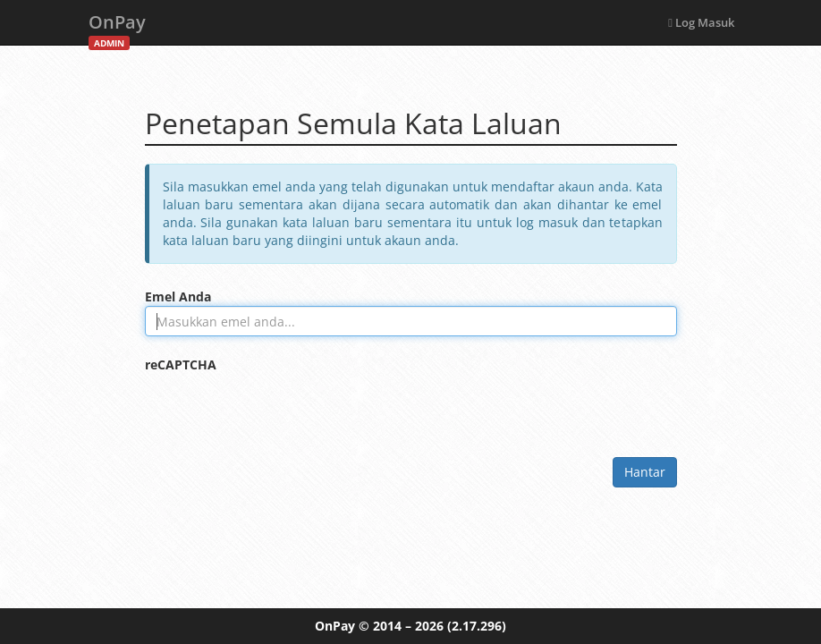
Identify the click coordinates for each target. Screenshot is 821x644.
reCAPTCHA (181, 364)
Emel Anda (178, 297)
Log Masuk (701, 22)
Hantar (645, 472)
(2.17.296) (477, 626)
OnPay (117, 27)
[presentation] (281, 409)
